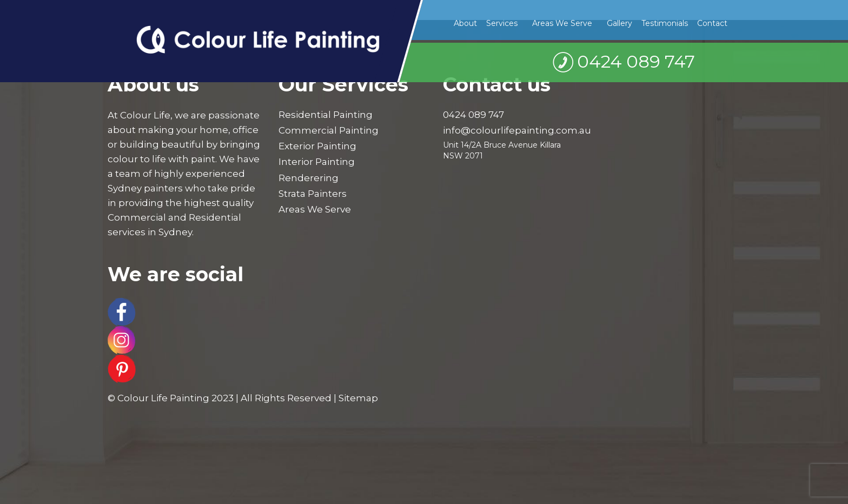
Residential (215, 217)
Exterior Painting (317, 146)
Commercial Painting (329, 130)
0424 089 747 (636, 61)
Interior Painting (317, 162)
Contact (712, 23)
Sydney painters (145, 188)
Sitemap (358, 398)
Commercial (137, 217)
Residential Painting (326, 115)
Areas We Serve (562, 23)
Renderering (309, 178)
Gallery (620, 23)
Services (502, 23)
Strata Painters (313, 194)
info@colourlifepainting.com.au (517, 130)
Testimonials (665, 23)
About (465, 23)
